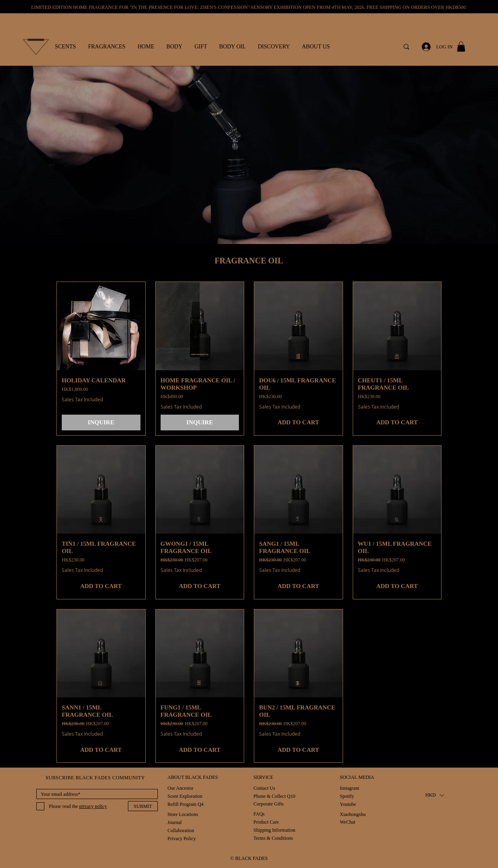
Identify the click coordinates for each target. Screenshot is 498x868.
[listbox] (434, 795)
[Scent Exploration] (185, 796)
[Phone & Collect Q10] (274, 796)
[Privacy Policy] (182, 838)
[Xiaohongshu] (353, 814)
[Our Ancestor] (180, 788)
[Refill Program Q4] (185, 804)
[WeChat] (348, 822)
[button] (65, 47)
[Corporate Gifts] (269, 804)
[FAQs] (266, 814)
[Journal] (176, 822)
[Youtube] (348, 804)
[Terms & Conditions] (273, 838)
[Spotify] (348, 796)
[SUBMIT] (143, 806)
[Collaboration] (181, 830)
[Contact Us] (264, 788)
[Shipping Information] (275, 830)
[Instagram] (349, 788)
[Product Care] (266, 822)
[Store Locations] (183, 814)
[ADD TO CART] (298, 423)
